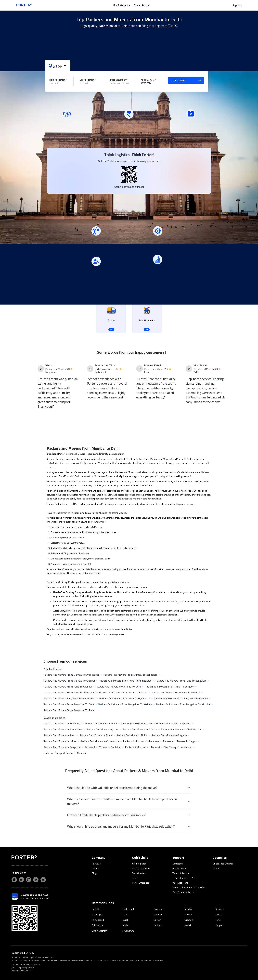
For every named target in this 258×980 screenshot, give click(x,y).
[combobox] (59, 83)
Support (237, 5)
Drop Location (87, 80)
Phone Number (118, 80)
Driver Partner (142, 5)
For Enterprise (122, 5)
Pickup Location (57, 80)
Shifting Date (148, 80)
